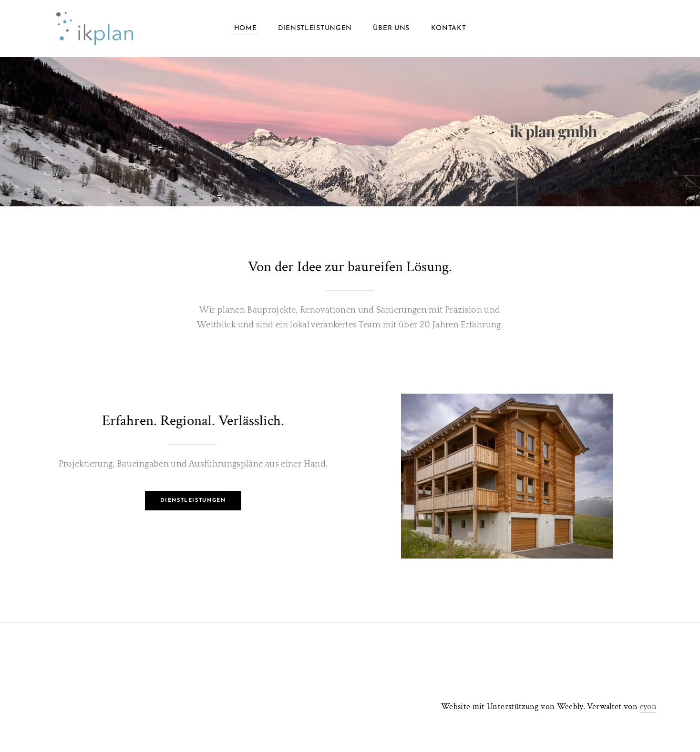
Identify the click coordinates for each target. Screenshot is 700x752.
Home (246, 28)
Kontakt (449, 28)
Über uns (391, 28)
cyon (648, 706)
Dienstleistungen (315, 28)
